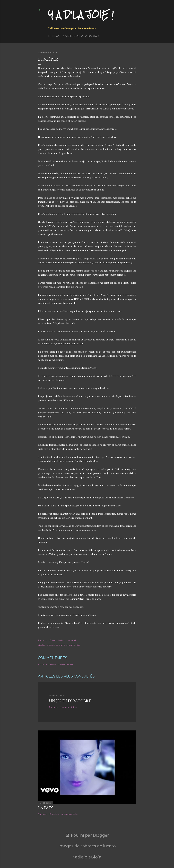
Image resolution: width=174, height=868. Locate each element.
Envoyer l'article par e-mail (63, 640)
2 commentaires (68, 707)
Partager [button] (42, 640)
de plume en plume (65, 645)
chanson (51, 645)
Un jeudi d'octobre (70, 701)
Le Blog (54, 36)
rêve (78, 645)
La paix (45, 808)
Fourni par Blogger (87, 835)
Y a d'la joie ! (81, 15)
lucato (109, 846)
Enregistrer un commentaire (56, 664)
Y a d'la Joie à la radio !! (81, 36)
